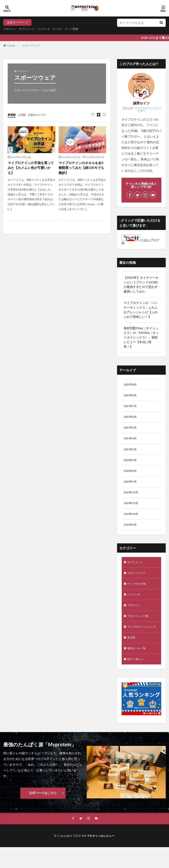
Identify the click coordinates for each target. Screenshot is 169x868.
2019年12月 (132, 499)
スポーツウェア (31, 46)
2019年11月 (132, 511)
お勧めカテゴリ (41, 115)
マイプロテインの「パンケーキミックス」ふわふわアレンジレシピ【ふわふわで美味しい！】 (141, 310)
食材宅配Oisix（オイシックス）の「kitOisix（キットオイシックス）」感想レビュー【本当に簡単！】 (141, 337)
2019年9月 (131, 533)
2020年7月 (131, 465)
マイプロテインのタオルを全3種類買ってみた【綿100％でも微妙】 (82, 168)
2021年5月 (131, 431)
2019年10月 (132, 522)
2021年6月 (131, 419)
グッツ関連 (81, 29)
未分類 (132, 656)
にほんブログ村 (140, 241)
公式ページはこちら (43, 813)
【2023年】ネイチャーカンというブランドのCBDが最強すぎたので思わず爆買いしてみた (141, 284)
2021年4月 (131, 442)
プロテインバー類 (140, 629)
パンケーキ (49, 29)
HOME (11, 46)
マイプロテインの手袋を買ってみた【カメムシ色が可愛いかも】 (31, 168)
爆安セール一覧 (138, 668)
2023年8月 (131, 385)
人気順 (24, 115)
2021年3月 (131, 453)
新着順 (12, 115)
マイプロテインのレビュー (98, 856)
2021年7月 (131, 408)
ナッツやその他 (138, 595)
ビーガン (65, 29)
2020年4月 (131, 476)
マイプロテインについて (141, 643)
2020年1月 (131, 488)
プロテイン (11, 29)
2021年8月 (131, 396)
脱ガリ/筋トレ (137, 679)
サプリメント (30, 29)
